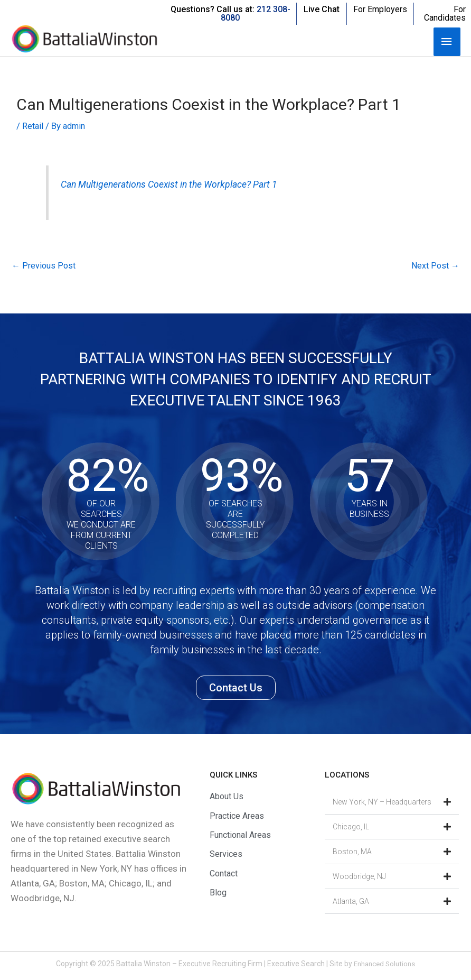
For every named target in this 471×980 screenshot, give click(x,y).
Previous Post (45, 266)
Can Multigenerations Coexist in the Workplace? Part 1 (176, 184)
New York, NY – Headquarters (382, 803)
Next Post (435, 266)
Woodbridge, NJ (359, 878)
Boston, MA (352, 853)
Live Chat (322, 9)
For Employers (380, 9)
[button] (392, 804)
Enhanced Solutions (385, 965)
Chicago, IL (351, 828)
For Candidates (445, 13)
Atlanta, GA (351, 903)
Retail (33, 126)
